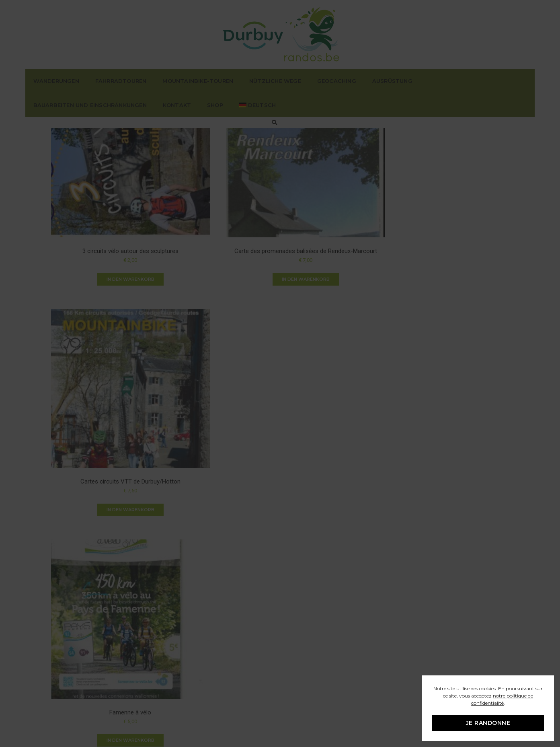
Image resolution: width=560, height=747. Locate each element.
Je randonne (488, 723)
